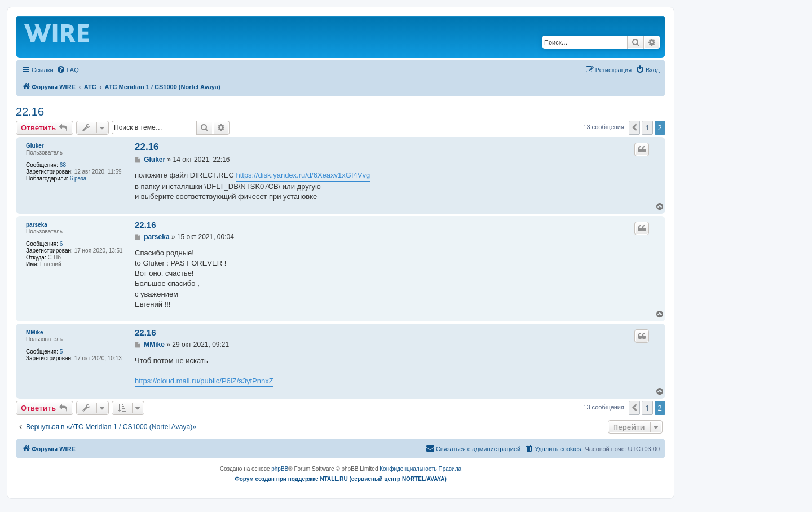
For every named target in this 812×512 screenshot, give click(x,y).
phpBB (280, 469)
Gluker (35, 146)
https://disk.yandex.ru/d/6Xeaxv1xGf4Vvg (303, 175)
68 (63, 165)
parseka (37, 225)
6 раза (78, 178)
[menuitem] (68, 70)
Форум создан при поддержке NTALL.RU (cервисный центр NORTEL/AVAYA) (341, 479)
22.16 (30, 112)
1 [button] (647, 127)
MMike (35, 332)
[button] (634, 127)
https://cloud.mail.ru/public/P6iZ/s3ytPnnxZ (204, 381)
